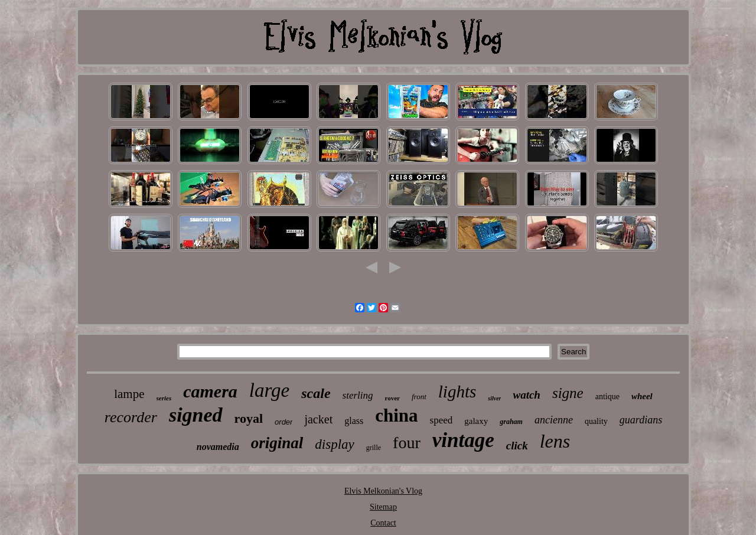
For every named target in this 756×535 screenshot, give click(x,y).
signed (196, 415)
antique (607, 397)
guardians (641, 420)
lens (555, 441)
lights (457, 392)
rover (392, 398)
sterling (358, 395)
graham (511, 422)
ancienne (554, 420)
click (517, 446)
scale (316, 393)
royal (249, 418)
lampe (129, 394)
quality (596, 421)
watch (526, 395)
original (277, 443)
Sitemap (383, 507)
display (334, 444)
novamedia (218, 447)
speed (441, 420)
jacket (318, 419)
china (396, 415)
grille (374, 448)
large (269, 390)
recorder (131, 417)
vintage (463, 440)
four (407, 443)
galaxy (476, 421)
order (283, 422)
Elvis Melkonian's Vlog (383, 491)
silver (494, 398)
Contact (383, 523)
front (419, 397)
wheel (642, 396)
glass (354, 421)
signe (568, 393)
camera (210, 391)
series (164, 398)
